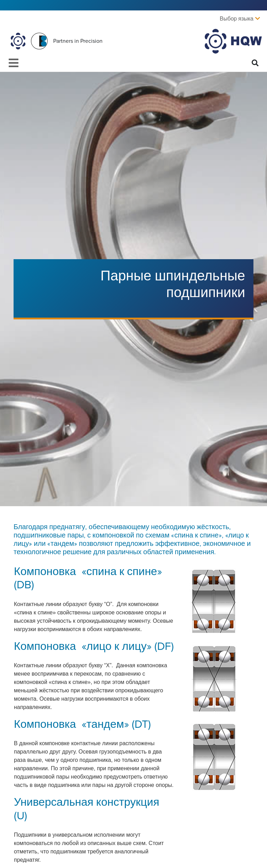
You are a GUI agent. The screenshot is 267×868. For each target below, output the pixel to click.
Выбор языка (237, 19)
